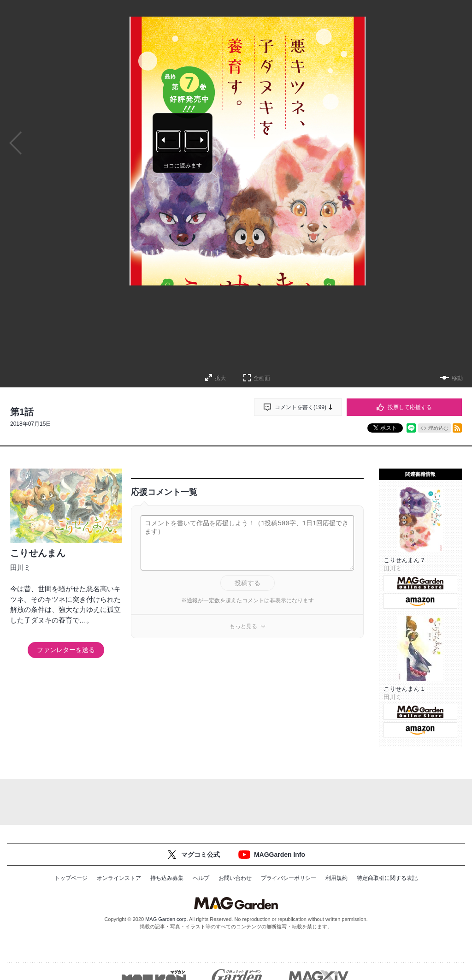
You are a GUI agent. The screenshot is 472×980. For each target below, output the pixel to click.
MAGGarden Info (280, 855)
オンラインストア (119, 878)
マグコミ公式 (201, 855)
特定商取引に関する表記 (387, 878)
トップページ (71, 878)
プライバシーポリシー (289, 878)
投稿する (248, 583)
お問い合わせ (235, 878)
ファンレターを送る (66, 650)
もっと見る (243, 626)
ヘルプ (201, 878)
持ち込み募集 (167, 878)
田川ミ (21, 567)
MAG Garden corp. (166, 919)
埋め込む (438, 428)
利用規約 (336, 878)
